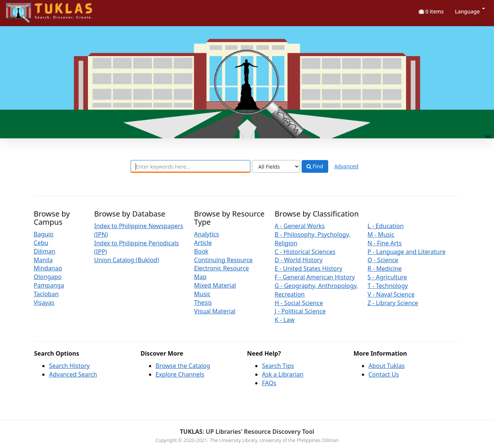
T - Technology (388, 286)
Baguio (44, 234)
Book (201, 251)
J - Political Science (300, 311)
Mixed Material (215, 285)
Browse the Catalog (183, 366)
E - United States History (309, 269)
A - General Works (300, 226)
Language (470, 11)
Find (315, 166)
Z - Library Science (393, 303)
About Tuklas (387, 366)
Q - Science (383, 260)
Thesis (203, 303)
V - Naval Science (391, 294)
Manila (43, 260)
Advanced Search (73, 374)
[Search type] (276, 166)
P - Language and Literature (407, 252)
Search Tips (278, 366)
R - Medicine (385, 269)
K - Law (285, 320)
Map (200, 277)
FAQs (269, 383)
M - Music (381, 234)
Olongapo (48, 277)
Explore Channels (180, 374)
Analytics (207, 234)
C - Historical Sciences (305, 252)
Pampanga (49, 285)
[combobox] (190, 166)
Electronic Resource (222, 268)
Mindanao (48, 268)
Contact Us (384, 374)
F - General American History (315, 277)
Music (202, 294)
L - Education (386, 226)
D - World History (299, 260)
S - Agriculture (387, 277)
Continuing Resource (224, 260)
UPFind (24, 10)
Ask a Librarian (283, 374)
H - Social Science (299, 303)
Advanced (346, 166)
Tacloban (46, 294)
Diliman (45, 251)
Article (203, 243)
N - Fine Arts (385, 243)
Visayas (44, 303)
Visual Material (215, 311)
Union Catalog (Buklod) (127, 260)
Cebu (41, 243)
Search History (69, 366)
